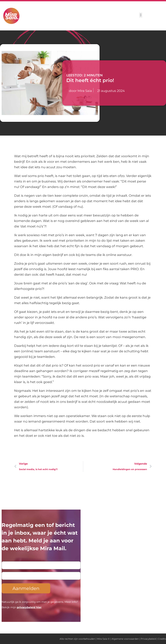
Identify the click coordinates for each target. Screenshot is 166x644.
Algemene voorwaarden (125, 639)
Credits (162, 639)
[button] (141, 15)
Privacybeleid (148, 639)
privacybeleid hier (29, 607)
